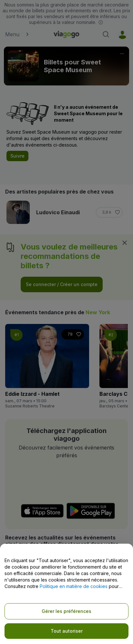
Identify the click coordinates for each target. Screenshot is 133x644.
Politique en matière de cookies (74, 586)
